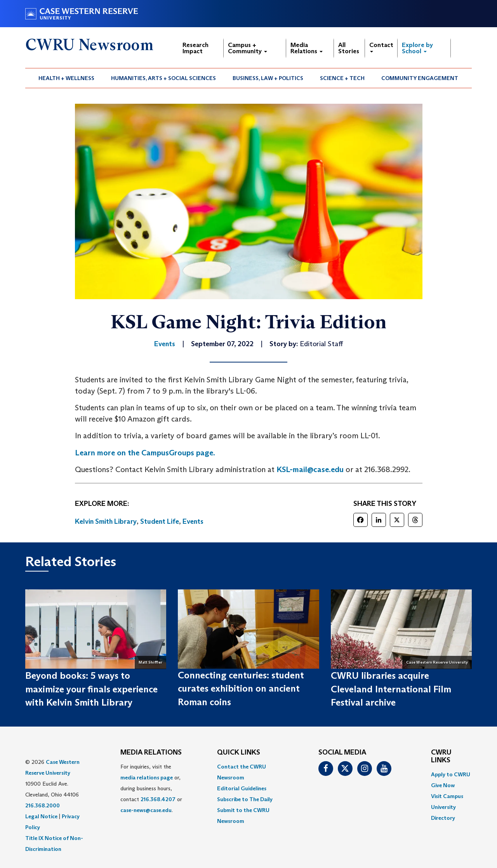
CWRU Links (441, 756)
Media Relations (307, 48)
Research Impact (195, 48)
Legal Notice (41, 816)
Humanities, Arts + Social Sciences (163, 78)
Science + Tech (342, 78)
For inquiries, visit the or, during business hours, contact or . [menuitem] (151, 788)
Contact (381, 47)
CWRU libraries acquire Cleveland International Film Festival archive (391, 689)
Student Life (160, 521)
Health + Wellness (66, 78)
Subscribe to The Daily (245, 799)
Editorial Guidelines (242, 788)
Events (193, 521)
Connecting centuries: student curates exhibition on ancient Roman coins (241, 688)
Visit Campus (447, 796)
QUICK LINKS (239, 753)
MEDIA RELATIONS (151, 753)
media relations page (147, 777)
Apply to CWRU (451, 774)
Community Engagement (420, 78)
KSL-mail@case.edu (310, 469)
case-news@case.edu (146, 810)
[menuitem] (67, 78)
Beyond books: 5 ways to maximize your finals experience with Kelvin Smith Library (91, 689)
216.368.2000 (43, 805)
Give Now (443, 785)
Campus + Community (248, 48)
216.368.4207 (158, 799)
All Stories (349, 48)
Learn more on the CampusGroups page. (145, 453)
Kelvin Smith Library (106, 521)
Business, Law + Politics (268, 78)
